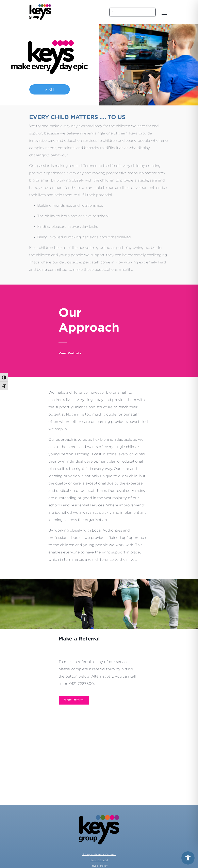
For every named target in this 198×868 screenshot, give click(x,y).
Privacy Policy (99, 866)
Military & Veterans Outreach (99, 854)
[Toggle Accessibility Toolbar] (188, 858)
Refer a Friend (99, 860)
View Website (70, 353)
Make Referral (74, 700)
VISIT (49, 89)
